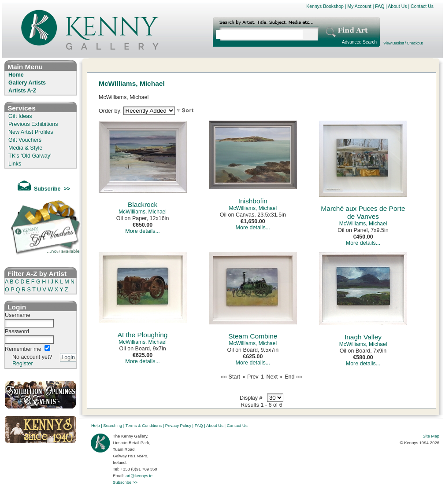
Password (17, 331)
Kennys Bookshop (325, 6)
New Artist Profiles (31, 132)
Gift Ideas (20, 116)
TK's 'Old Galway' (30, 156)
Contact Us (422, 6)
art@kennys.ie (139, 476)
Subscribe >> (125, 482)
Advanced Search (359, 42)
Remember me (23, 349)
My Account (359, 6)
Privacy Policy (178, 425)
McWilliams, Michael (143, 212)
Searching (113, 425)
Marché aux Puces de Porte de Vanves (363, 212)
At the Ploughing (143, 335)
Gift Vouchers (25, 140)
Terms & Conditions (144, 425)
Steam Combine (253, 336)
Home (16, 75)
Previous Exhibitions (33, 124)
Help (96, 425)
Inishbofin (253, 201)
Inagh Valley (363, 337)
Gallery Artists (27, 83)
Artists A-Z (22, 91)
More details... (143, 231)
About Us (397, 6)
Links (15, 164)
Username (18, 315)
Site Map (431, 436)
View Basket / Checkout (403, 43)
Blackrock (143, 204)
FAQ (380, 6)
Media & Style (25, 148)
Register (23, 364)
